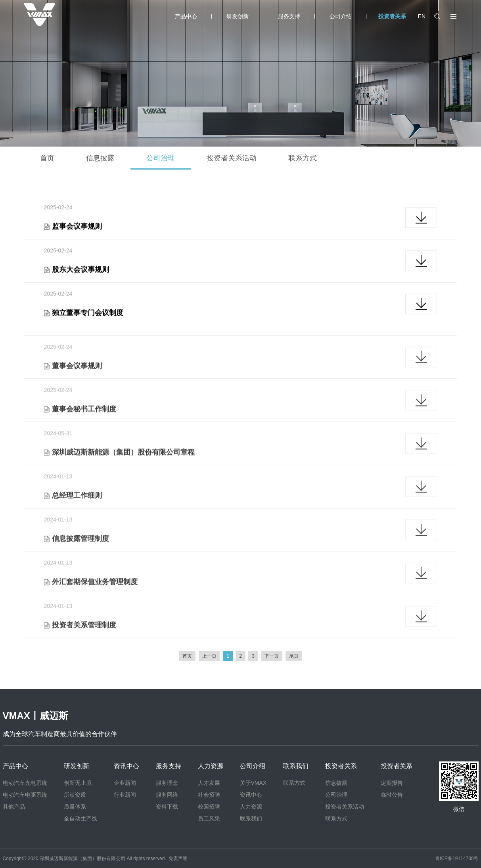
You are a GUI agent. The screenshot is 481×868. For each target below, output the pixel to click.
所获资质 (75, 795)
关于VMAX (253, 783)
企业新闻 (125, 783)
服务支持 (289, 16)
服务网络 (167, 795)
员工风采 (209, 818)
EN (422, 16)
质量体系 (75, 807)
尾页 (294, 656)
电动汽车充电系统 (25, 783)
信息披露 (100, 158)
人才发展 (209, 783)
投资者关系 (392, 16)
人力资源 (211, 766)
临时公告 (392, 795)
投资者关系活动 (232, 158)
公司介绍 (341, 16)
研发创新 (238, 16)
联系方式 (303, 158)
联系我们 (251, 818)
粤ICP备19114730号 (457, 858)
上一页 (209, 656)
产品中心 (186, 16)
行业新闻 (125, 795)
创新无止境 (78, 783)
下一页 (272, 656)
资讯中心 (126, 766)
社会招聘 (209, 795)
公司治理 (161, 158)
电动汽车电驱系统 (25, 795)
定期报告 (392, 783)
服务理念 (167, 783)
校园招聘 (209, 807)
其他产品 (14, 807)
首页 (47, 158)
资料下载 (167, 807)
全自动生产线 (80, 818)
